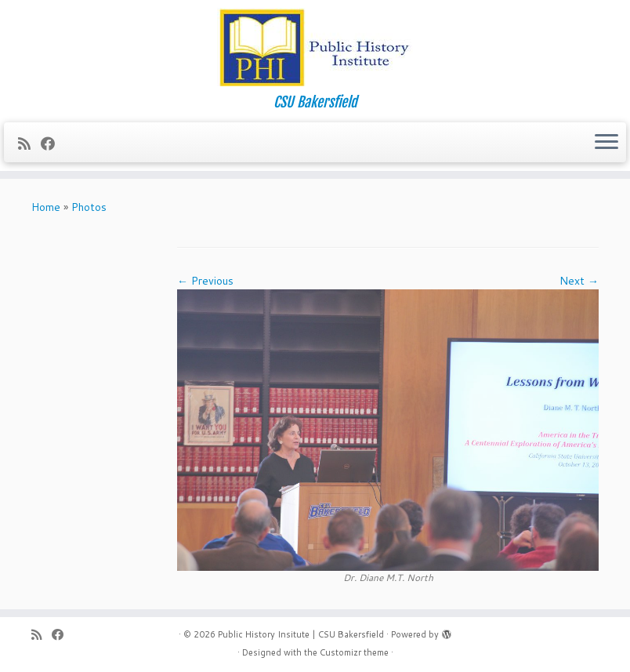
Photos (89, 207)
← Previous (205, 281)
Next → (579, 281)
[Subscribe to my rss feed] (29, 143)
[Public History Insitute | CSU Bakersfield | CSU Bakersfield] (315, 47)
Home (46, 207)
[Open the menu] (606, 143)
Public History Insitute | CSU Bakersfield (301, 634)
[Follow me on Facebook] (53, 143)
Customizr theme (354, 652)
